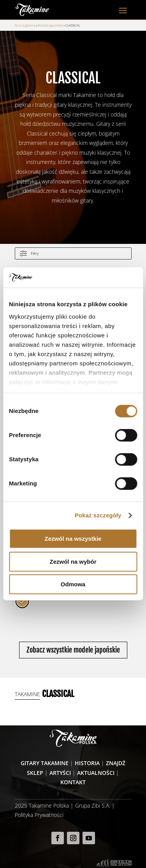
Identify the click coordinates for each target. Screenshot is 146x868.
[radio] (22, 602)
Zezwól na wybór (73, 562)
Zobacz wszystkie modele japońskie (73, 650)
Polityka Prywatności (39, 815)
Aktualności (96, 773)
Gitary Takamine (45, 763)
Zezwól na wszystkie (73, 539)
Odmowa (73, 585)
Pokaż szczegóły (98, 515)
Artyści (60, 773)
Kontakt (73, 782)
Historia (87, 763)
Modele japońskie (50, 25)
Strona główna (25, 25)
